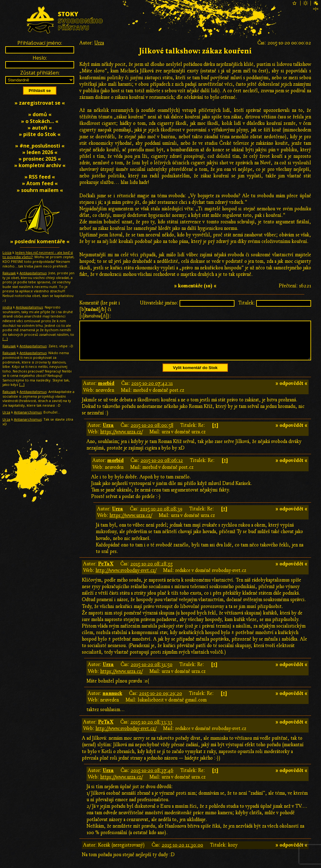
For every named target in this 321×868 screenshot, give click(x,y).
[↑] (215, 433)
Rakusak (9, 273)
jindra (7, 307)
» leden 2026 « (40, 152)
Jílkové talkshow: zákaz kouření (195, 51)
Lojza (7, 252)
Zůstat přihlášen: (40, 73)
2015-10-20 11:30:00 (182, 852)
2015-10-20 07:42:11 (152, 391)
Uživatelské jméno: (159, 303)
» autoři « (40, 128)
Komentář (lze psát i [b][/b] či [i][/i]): (100, 309)
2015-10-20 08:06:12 (162, 468)
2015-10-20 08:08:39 (161, 516)
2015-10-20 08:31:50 (152, 672)
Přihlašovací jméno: (40, 43)
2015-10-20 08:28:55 (152, 571)
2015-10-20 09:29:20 (160, 701)
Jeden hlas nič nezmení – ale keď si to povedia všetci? (38, 255)
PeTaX (106, 571)
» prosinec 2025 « (40, 159)
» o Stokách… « (40, 121)
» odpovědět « (291, 391)
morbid (106, 391)
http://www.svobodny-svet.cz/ (126, 578)
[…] (5, 339)
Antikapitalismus (33, 273)
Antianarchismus (28, 412)
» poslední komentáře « (40, 241)
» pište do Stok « (40, 134)
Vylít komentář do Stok (195, 375)
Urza (99, 43)
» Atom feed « (40, 183)
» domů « (40, 114)
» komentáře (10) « (195, 286)
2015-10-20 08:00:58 (152, 433)
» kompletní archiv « (40, 165)
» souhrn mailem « (40, 190)
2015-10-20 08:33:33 (151, 729)
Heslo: (40, 58)
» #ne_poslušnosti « (40, 146)
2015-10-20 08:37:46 (152, 778)
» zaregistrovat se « (40, 103)
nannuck (112, 701)
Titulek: (247, 303)
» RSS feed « (40, 177)
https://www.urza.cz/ (121, 439)
